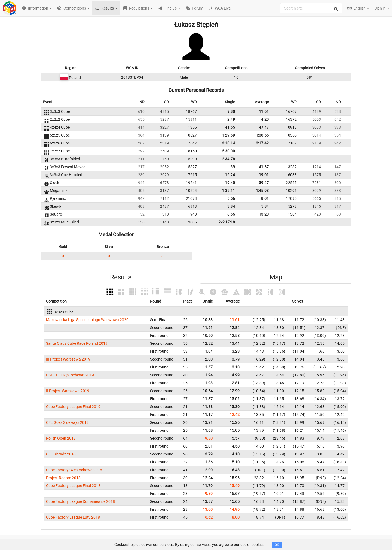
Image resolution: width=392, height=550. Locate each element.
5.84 (265, 206)
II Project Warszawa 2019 (68, 391)
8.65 (231, 214)
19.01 (264, 175)
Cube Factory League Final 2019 (73, 407)
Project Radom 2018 (63, 478)
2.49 (231, 119)
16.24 (230, 175)
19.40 (230, 183)
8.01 (265, 198)
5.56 (231, 198)
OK (277, 545)
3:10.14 (229, 143)
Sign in (382, 8)
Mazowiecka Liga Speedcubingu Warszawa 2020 (87, 320)
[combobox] (311, 8)
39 (233, 167)
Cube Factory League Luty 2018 (73, 517)
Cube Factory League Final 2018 (73, 486)
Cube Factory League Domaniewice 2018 (80, 501)
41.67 (264, 167)
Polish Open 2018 (61, 438)
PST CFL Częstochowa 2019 (70, 375)
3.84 (231, 206)
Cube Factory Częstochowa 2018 (74, 470)
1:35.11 (229, 191)
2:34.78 (229, 159)
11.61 (264, 111)
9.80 (231, 111)
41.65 (230, 127)
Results (121, 277)
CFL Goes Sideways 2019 (67, 422)
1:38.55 (262, 135)
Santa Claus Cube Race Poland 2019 (77, 343)
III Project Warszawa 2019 (68, 359)
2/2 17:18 (227, 222)
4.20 (265, 119)
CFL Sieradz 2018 (61, 454)
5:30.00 (229, 151)
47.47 (264, 127)
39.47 (264, 183)
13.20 (264, 214)
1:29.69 (229, 135)
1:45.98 (262, 191)
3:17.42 (262, 143)
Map (276, 277)
